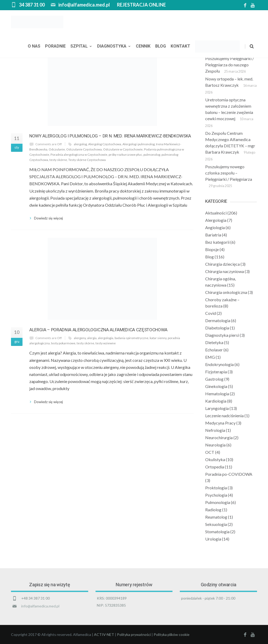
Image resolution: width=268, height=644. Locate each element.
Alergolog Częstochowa (105, 144)
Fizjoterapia (216, 372)
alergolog (80, 144)
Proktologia (216, 488)
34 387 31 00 (32, 5)
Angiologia (215, 227)
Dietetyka (214, 342)
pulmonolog (152, 155)
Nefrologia (215, 430)
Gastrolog (214, 379)
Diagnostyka (114, 47)
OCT (210, 452)
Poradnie (55, 47)
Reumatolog (216, 517)
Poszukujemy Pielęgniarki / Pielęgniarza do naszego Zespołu (230, 65)
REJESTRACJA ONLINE (141, 5)
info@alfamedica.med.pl (84, 5)
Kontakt (180, 47)
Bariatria (213, 235)
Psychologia (216, 495)
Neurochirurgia (219, 437)
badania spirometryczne (132, 338)
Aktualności (216, 213)
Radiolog (213, 510)
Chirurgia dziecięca (222, 264)
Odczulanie (57, 149)
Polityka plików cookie (172, 634)
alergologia (106, 338)
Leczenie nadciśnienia (224, 416)
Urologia (213, 539)
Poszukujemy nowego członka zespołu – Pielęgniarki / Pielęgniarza (229, 173)
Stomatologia (217, 532)
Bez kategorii (217, 242)
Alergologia (216, 220)
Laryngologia (217, 408)
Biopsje (212, 249)
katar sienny (158, 338)
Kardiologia (216, 401)
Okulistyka (215, 459)
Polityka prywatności (134, 634)
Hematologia (217, 394)
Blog (161, 47)
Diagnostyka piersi (222, 335)
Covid (211, 313)
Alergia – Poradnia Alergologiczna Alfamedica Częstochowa (98, 330)
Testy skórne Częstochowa (87, 160)
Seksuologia (216, 524)
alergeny (80, 338)
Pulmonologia (218, 502)
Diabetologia (217, 328)
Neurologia (215, 445)
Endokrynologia (219, 364)
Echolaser (214, 350)
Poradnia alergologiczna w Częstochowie (79, 155)
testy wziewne (106, 343)
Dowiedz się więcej (48, 218)
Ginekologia (216, 386)
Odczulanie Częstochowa (84, 149)
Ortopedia (215, 467)
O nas (34, 47)
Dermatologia (218, 320)
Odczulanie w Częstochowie (123, 149)
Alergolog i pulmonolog (139, 144)
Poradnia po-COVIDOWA (229, 474)
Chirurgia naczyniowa (225, 271)
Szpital (81, 47)
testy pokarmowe (63, 343)
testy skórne (58, 160)
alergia (92, 338)
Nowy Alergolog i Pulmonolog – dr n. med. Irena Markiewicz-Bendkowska (110, 136)
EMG (210, 357)
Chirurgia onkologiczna (226, 292)
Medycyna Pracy (220, 423)
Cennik (143, 47)
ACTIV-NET (104, 634)
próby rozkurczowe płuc (125, 155)
